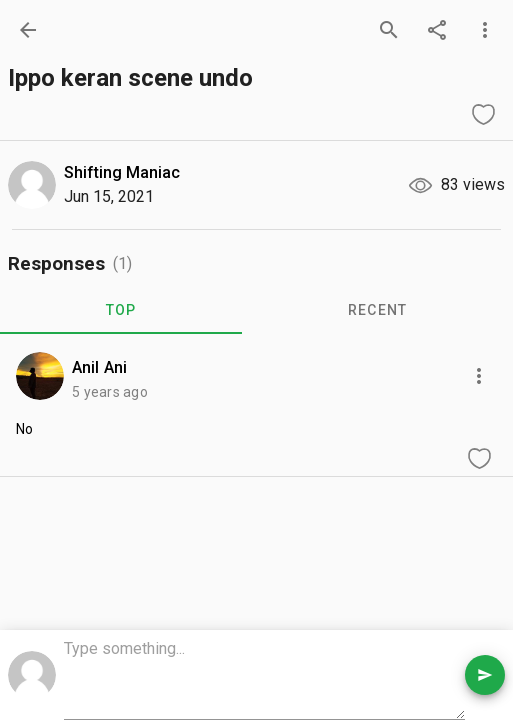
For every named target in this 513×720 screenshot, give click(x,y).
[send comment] (485, 675)
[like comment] (479, 458)
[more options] (485, 30)
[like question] (483, 114)
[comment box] (264, 677)
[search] (389, 30)
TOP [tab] (121, 310)
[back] (28, 30)
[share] (437, 30)
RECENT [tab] (378, 310)
